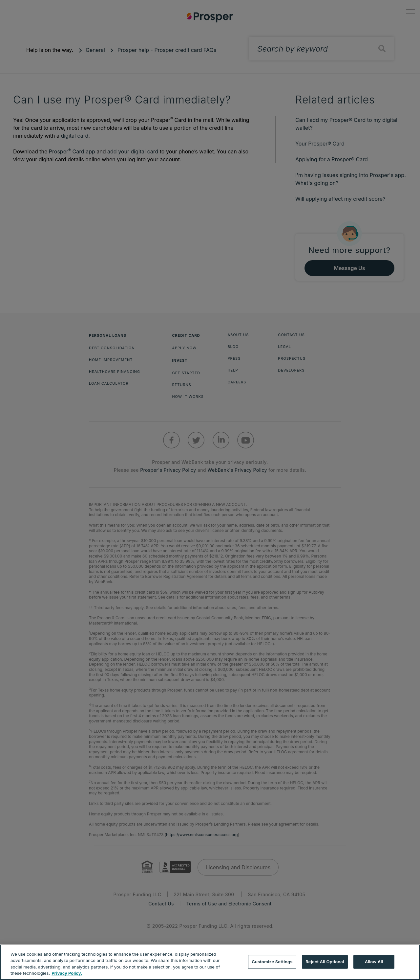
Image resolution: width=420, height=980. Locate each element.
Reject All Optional (325, 962)
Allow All (374, 962)
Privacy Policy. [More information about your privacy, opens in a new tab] (67, 973)
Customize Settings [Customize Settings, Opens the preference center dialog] (272, 962)
